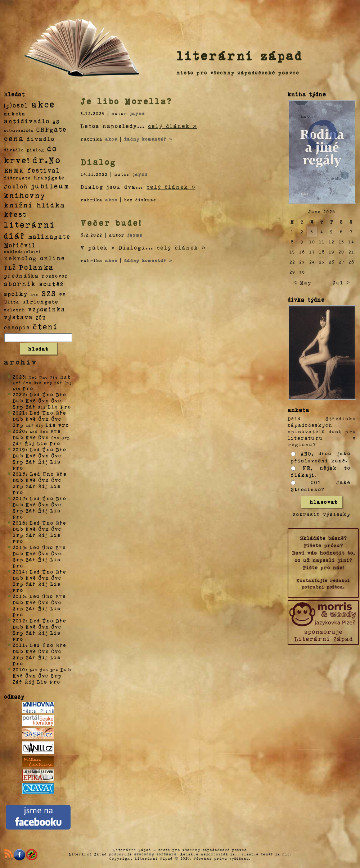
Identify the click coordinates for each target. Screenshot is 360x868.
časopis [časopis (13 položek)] (17, 327)
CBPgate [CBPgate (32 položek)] (51, 129)
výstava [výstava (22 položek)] (19, 317)
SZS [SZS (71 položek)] (49, 293)
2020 (19, 431)
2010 (19, 669)
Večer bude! (111, 223)
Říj (30, 443)
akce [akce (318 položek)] (43, 104)
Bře (61, 394)
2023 (19, 377)
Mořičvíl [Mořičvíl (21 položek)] (20, 245)
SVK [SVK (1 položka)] (35, 294)
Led (35, 394)
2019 (19, 449)
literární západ (240, 55)
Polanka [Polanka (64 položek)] (37, 267)
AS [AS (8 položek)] (56, 121)
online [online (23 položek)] (53, 258)
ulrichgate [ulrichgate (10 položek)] (40, 301)
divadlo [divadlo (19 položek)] (41, 139)
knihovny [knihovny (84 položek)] (25, 195)
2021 (19, 413)
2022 (19, 394)
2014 (19, 572)
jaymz (137, 113)
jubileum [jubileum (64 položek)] (50, 186)
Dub (66, 377)
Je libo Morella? (126, 101)
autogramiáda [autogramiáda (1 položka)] (19, 130)
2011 (19, 645)
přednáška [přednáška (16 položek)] (21, 275)
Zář (31, 406)
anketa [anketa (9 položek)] (15, 113)
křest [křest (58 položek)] (15, 214)
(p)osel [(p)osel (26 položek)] (16, 105)
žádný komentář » (148, 139)
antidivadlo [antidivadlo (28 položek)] (27, 121)
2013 (19, 596)
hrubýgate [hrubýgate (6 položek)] (49, 177)
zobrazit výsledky (322, 514)
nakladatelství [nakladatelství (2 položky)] (23, 252)
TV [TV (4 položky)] (63, 294)
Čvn (44, 400)
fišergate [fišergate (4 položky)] (17, 178)
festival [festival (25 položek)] (44, 170)
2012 (19, 620)
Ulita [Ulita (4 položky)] (12, 302)
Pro (28, 388)
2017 (19, 498)
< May (302, 282)
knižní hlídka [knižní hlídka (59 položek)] (35, 205)
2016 (19, 523)
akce (111, 139)
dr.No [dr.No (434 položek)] (47, 159)
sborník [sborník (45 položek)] (20, 284)
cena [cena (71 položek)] (14, 138)
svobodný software (156, 854)
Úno (48, 394)
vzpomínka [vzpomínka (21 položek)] (47, 309)
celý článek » (172, 126)
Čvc (57, 400)
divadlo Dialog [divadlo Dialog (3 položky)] (24, 150)
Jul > (341, 282)
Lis (53, 406)
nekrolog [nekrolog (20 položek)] (21, 258)
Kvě (31, 400)
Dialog (98, 162)
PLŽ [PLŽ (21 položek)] (10, 267)
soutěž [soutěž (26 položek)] (52, 284)
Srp (18, 406)
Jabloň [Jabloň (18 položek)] (16, 186)
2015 (19, 547)
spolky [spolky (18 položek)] (16, 294)
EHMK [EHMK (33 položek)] (14, 170)
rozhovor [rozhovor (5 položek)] (55, 276)
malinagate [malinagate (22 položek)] (49, 236)
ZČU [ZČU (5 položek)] (41, 317)
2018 (19, 474)
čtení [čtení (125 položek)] (45, 326)
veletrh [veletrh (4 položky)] (15, 310)
